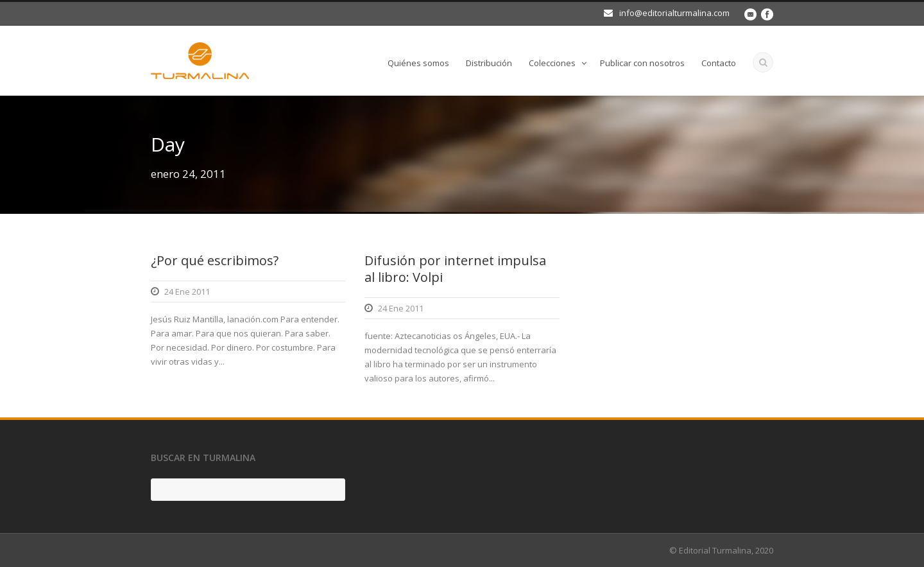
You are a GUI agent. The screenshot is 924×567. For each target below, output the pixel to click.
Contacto (719, 63)
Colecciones (552, 63)
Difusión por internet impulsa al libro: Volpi (455, 269)
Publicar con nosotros (642, 63)
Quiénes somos (418, 63)
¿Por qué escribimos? (215, 260)
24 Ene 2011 (187, 292)
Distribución (489, 63)
